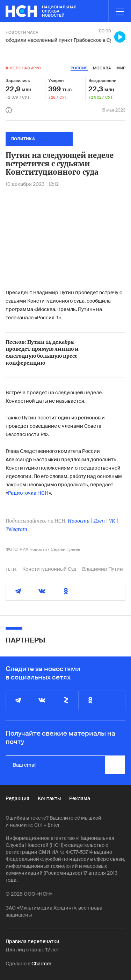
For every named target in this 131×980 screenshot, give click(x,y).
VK (112, 521)
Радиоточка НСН (28, 493)
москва (102, 68)
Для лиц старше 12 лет (32, 950)
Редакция (17, 798)
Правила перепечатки (32, 941)
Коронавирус (26, 68)
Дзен (99, 521)
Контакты (49, 798)
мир (121, 68)
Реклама (80, 798)
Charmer (41, 964)
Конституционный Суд (49, 569)
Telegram (16, 529)
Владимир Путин (103, 569)
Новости (79, 521)
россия (79, 68)
